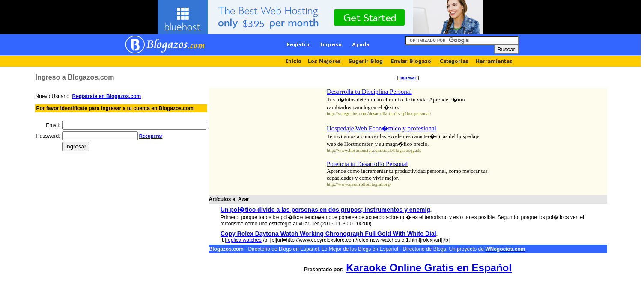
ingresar (408, 78)
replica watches (244, 240)
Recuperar (151, 136)
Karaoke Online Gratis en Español (429, 268)
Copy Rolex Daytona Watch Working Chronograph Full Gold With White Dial (328, 234)
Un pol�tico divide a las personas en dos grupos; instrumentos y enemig (325, 210)
